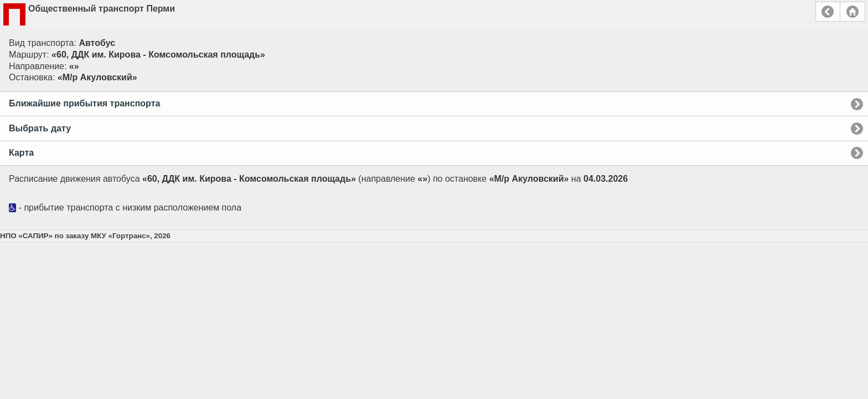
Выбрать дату (40, 128)
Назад (828, 12)
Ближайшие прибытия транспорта (84, 103)
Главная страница (852, 12)
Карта (21, 153)
